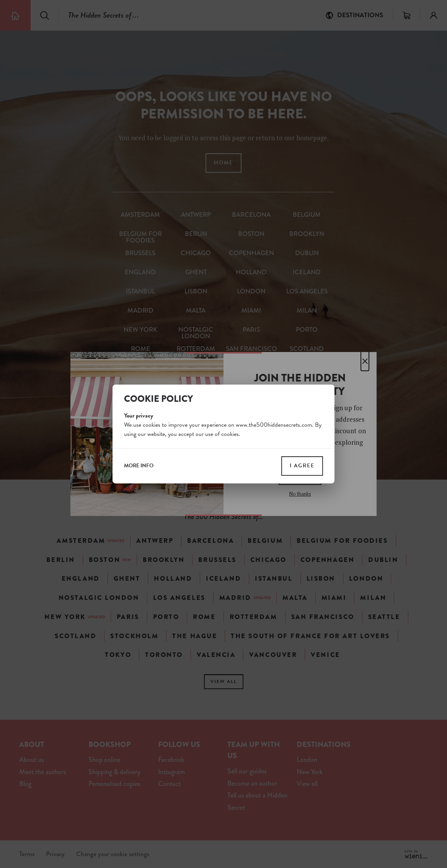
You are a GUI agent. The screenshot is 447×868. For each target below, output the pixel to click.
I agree (302, 466)
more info (139, 466)
